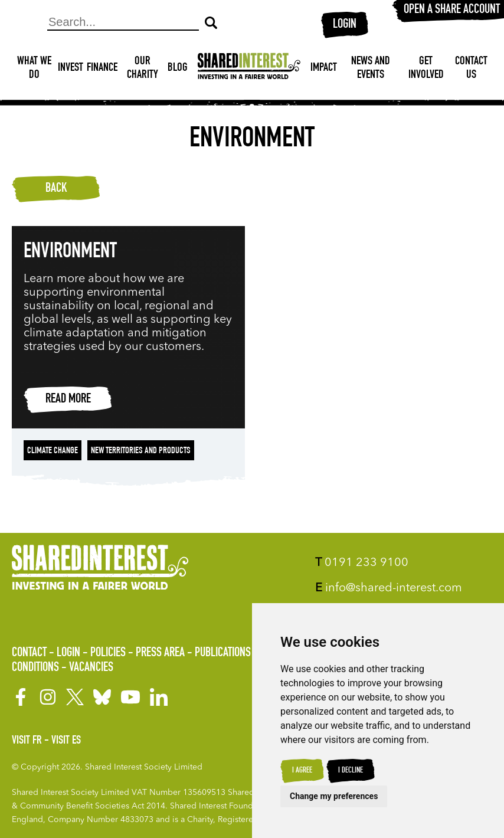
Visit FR (27, 741)
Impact (324, 68)
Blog (178, 68)
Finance (102, 68)
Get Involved (426, 69)
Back (56, 189)
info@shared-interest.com (389, 588)
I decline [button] (351, 771)
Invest (71, 68)
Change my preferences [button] (334, 796)
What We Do (34, 69)
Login (345, 25)
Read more (68, 400)
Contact (29, 653)
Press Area (160, 653)
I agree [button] (302, 771)
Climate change (53, 451)
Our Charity (143, 69)
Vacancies (91, 668)
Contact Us (471, 69)
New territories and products (141, 451)
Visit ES (66, 741)
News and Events (371, 69)
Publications (223, 653)
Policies (108, 653)
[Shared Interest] (249, 69)
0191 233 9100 (362, 563)
